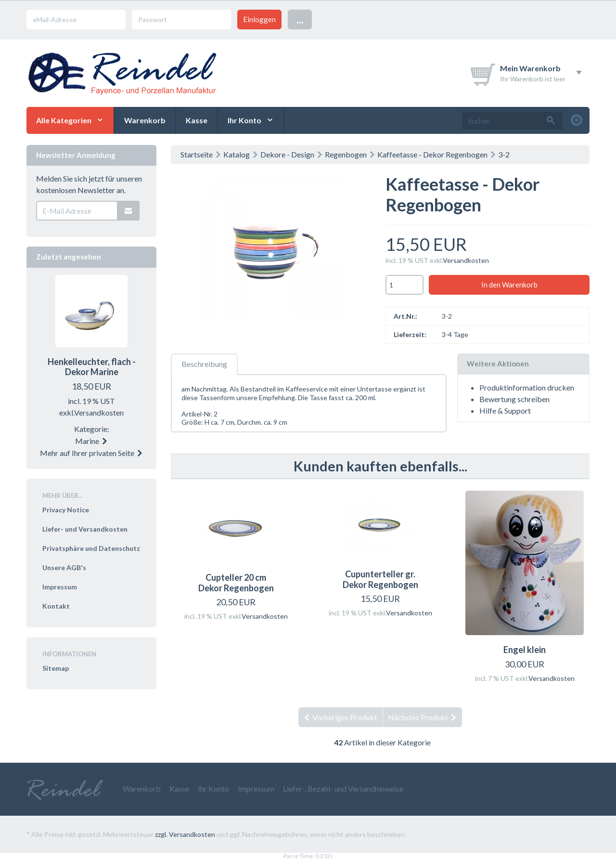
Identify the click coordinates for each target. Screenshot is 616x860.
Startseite (197, 154)
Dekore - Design (287, 154)
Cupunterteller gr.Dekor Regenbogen (380, 579)
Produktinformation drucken (527, 387)
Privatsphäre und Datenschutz (91, 548)
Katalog (237, 154)
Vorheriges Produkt (340, 717)
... (300, 19)
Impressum (60, 587)
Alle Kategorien (64, 120)
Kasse (197, 120)
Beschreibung (204, 364)
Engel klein (525, 650)
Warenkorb (145, 120)
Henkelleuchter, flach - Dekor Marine (92, 367)
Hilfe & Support (505, 410)
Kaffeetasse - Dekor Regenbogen (432, 154)
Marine (92, 441)
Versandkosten (466, 260)
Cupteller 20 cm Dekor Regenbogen (236, 583)
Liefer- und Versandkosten (85, 529)
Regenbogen (346, 154)
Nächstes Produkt (423, 717)
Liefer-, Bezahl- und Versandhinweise (343, 788)
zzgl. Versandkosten (185, 834)
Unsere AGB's (64, 567)
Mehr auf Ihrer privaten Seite (92, 453)
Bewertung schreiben (514, 399)
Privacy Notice (66, 510)
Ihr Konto (244, 120)
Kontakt (56, 606)
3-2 (504, 154)
